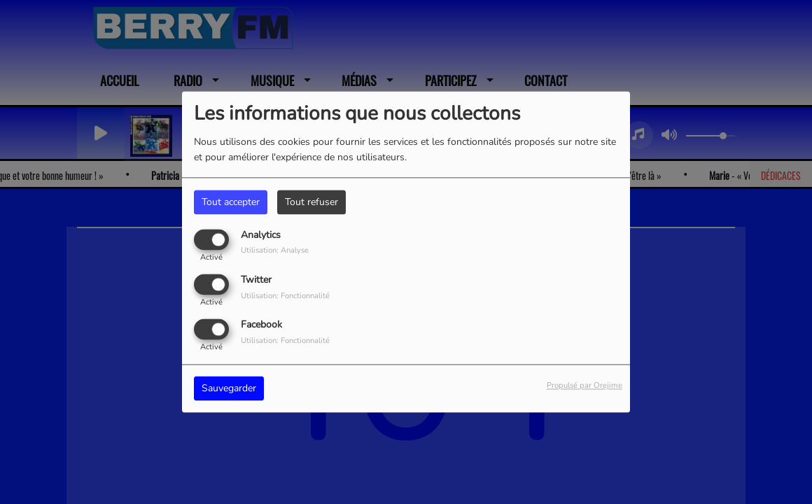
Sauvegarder (229, 389)
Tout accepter (231, 202)
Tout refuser (311, 202)
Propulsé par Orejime (584, 386)
